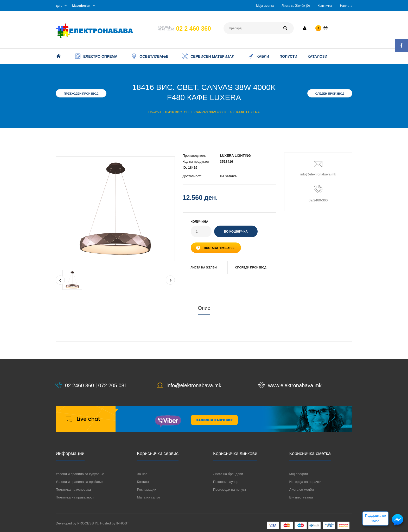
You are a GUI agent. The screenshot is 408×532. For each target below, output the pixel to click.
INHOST (123, 523)
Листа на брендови (228, 474)
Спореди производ (251, 267)
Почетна (155, 112)
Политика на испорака (73, 490)
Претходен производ (81, 94)
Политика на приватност (75, 497)
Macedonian (81, 6)
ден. (59, 6)
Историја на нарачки (305, 482)
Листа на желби (204, 267)
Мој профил (299, 474)
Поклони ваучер (226, 482)
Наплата (346, 6)
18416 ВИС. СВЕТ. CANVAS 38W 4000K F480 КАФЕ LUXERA (212, 112)
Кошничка (325, 6)
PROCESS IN (88, 523)
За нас (142, 474)
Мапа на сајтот (149, 497)
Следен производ (330, 94)
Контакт (143, 482)
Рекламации (147, 490)
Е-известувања (301, 497)
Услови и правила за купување (80, 474)
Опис (204, 308)
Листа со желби (302, 490)
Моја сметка (265, 6)
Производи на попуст (230, 490)
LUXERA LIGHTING (235, 156)
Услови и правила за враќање (79, 482)
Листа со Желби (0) (296, 6)
